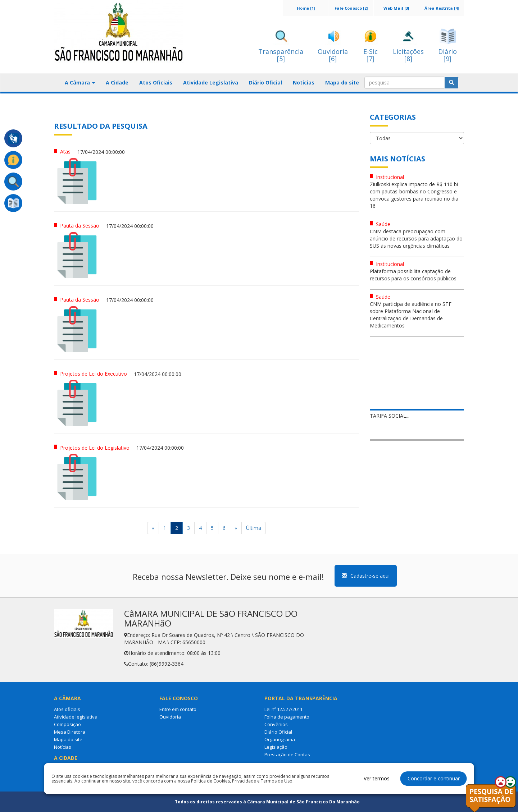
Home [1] (306, 8)
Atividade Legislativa (211, 82)
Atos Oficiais (156, 82)
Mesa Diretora (70, 732)
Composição (67, 724)
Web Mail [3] (396, 8)
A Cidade (117, 82)
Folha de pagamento (287, 717)
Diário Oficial (265, 82)
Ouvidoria (170, 717)
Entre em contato (178, 709)
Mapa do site (342, 82)
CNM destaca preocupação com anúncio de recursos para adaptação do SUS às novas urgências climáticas (416, 238)
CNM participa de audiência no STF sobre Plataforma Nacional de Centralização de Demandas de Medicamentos (411, 315)
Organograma (280, 739)
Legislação (276, 747)
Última (254, 528)
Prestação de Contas (287, 754)
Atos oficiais (67, 709)
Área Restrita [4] (442, 8)
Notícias (304, 82)
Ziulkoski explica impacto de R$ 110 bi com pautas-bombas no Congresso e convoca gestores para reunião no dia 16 (414, 195)
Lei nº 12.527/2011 (283, 709)
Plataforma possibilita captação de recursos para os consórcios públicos (413, 275)
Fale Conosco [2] (351, 8)
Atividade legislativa (76, 717)
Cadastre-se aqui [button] (366, 576)
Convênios (276, 724)
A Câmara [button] (80, 82)
